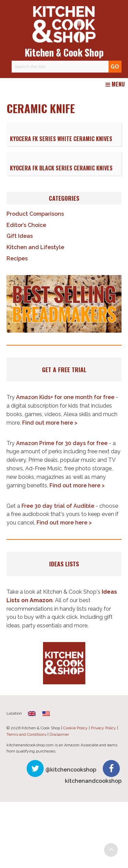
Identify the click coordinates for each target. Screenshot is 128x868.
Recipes (17, 258)
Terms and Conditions (26, 734)
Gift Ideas (20, 236)
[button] (64, 304)
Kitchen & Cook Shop (64, 52)
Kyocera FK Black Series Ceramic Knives (61, 168)
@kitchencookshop (71, 770)
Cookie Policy (75, 728)
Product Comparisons (35, 214)
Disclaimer (59, 734)
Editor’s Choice (26, 225)
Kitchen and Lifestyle (35, 247)
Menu (115, 85)
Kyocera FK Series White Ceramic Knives (61, 139)
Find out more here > (50, 423)
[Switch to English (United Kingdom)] (32, 713)
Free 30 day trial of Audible (58, 506)
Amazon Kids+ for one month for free (65, 397)
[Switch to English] (46, 713)
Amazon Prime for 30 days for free (62, 443)
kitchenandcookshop (93, 781)
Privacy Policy (103, 728)
